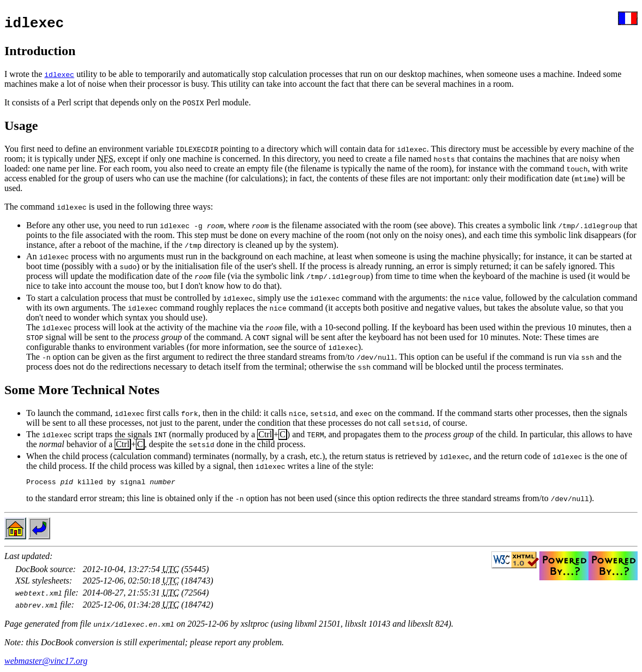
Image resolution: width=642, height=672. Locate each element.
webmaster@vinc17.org (46, 662)
